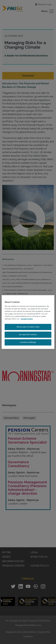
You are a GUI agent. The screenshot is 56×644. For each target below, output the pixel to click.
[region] (28, 322)
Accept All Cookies (28, 335)
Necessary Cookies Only (28, 327)
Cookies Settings (28, 342)
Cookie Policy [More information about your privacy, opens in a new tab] (27, 319)
